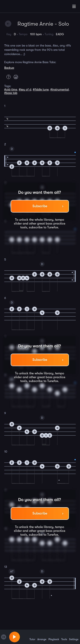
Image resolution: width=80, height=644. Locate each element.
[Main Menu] (74, 6)
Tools (64, 637)
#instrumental (60, 89)
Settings (74, 637)
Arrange (42, 637)
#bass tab (11, 93)
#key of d (25, 89)
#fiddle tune (41, 89)
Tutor (32, 637)
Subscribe (40, 206)
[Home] (17, 7)
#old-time (11, 89)
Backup (9, 68)
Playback (54, 637)
